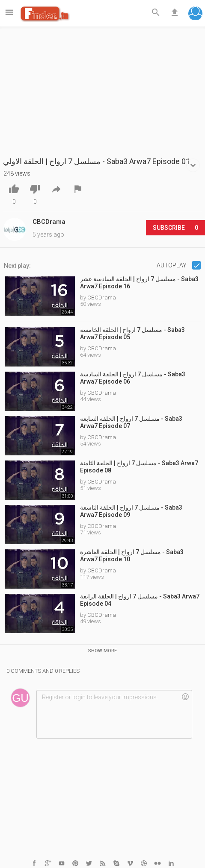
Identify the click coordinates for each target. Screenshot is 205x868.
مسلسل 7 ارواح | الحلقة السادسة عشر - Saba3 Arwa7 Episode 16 (139, 283)
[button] (195, 14)
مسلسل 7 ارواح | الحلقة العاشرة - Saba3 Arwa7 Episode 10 (132, 556)
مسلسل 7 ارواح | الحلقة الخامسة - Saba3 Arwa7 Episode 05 (132, 333)
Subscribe (175, 228)
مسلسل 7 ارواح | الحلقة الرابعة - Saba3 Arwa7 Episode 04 (140, 600)
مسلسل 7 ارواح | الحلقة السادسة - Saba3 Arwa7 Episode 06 (133, 378)
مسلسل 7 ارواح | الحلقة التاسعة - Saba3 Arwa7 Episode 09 (131, 511)
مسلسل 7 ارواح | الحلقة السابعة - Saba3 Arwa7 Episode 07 (131, 422)
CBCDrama (102, 298)
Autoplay (172, 265)
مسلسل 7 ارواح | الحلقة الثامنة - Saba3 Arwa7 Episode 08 (139, 467)
